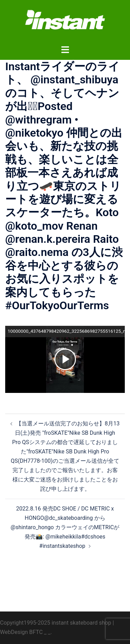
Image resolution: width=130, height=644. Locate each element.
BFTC (36, 632)
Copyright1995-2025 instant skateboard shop (56, 623)
